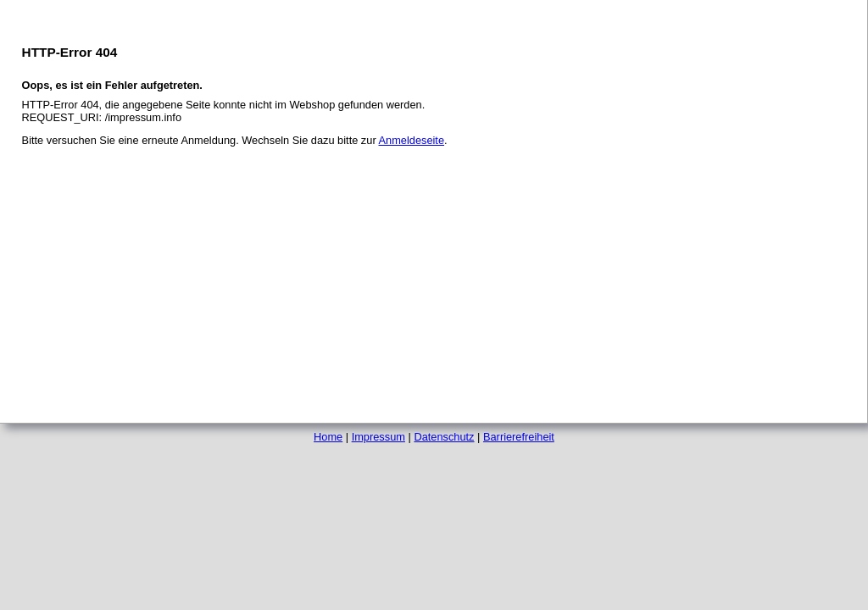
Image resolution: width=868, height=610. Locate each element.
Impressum (378, 437)
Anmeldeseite (412, 140)
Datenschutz (444, 437)
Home (328, 437)
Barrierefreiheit (519, 437)
